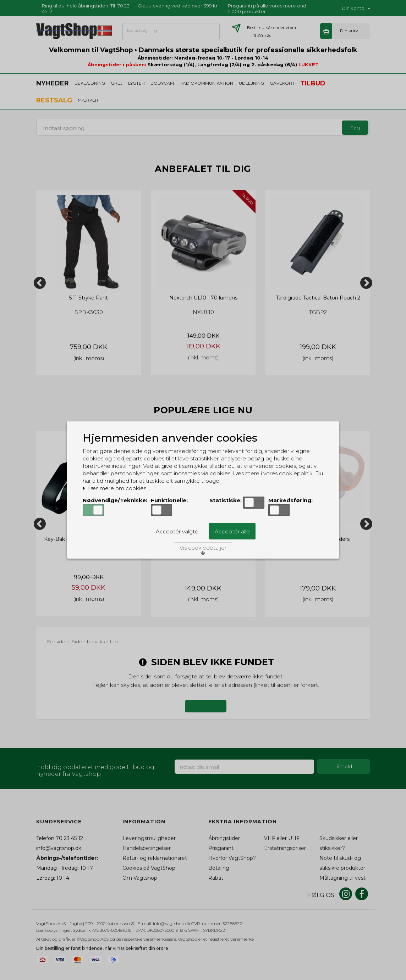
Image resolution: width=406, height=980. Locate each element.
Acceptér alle (232, 531)
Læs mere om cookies (114, 488)
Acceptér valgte (177, 531)
